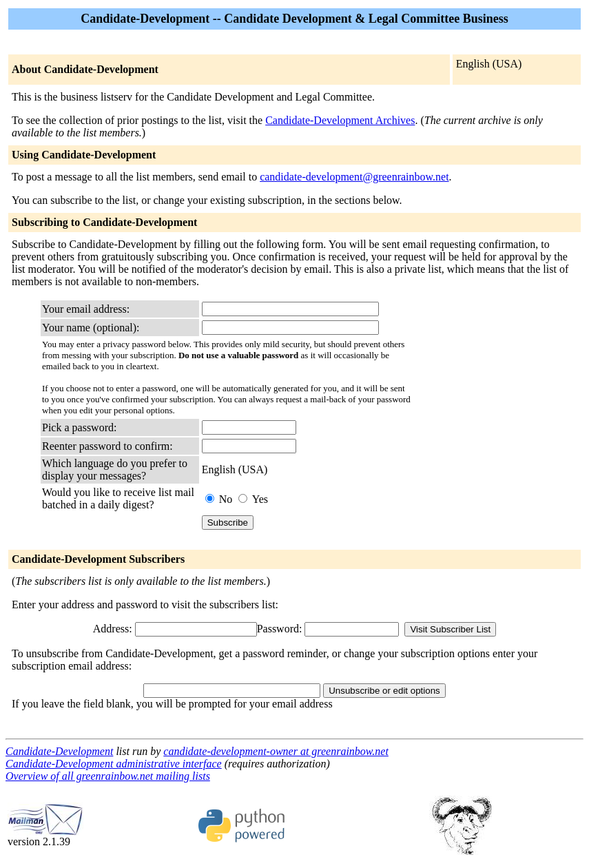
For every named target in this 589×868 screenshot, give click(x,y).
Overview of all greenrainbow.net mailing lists (108, 776)
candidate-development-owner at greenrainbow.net (276, 751)
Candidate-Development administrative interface (114, 764)
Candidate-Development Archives (340, 120)
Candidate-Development (59, 751)
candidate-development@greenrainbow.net (354, 177)
